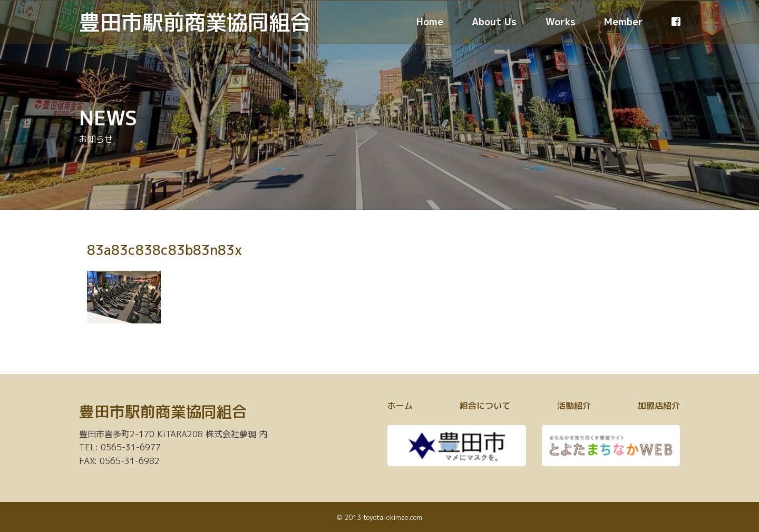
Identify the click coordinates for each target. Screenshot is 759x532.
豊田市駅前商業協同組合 (195, 22)
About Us (494, 22)
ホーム (400, 406)
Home (430, 22)
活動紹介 (574, 406)
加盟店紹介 (659, 406)
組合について (485, 406)
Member (624, 22)
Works (561, 22)
